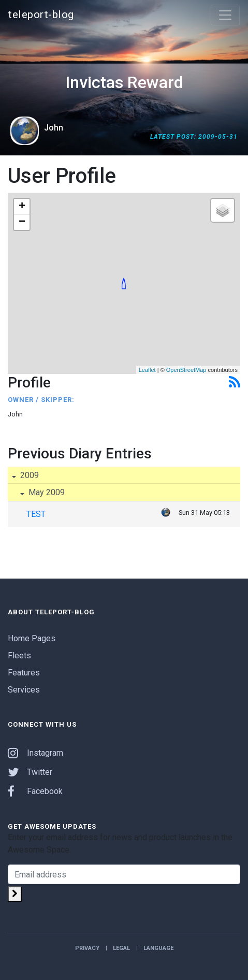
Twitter (30, 772)
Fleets (19, 655)
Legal (121, 948)
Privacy (87, 948)
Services (24, 690)
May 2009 (46, 492)
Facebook (35, 791)
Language (158, 948)
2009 (28, 475)
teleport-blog (41, 15)
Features (24, 673)
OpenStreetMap (186, 370)
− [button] (22, 222)
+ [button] (22, 207)
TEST (36, 514)
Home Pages (32, 638)
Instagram (35, 753)
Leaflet (147, 370)
